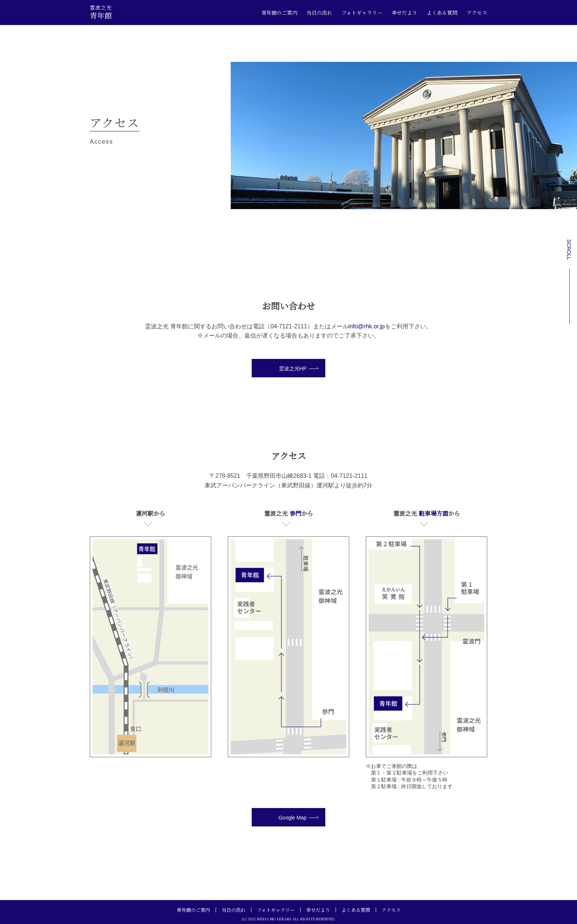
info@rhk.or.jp (367, 326)
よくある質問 (442, 13)
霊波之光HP (293, 368)
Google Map (293, 818)
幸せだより (404, 13)
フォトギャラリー (362, 13)
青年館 (101, 12)
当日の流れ (319, 13)
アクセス (477, 13)
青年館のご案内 (279, 13)
